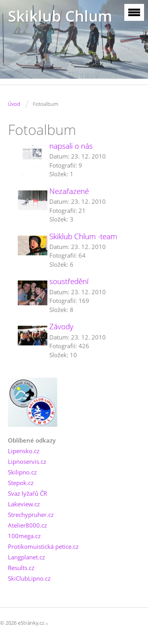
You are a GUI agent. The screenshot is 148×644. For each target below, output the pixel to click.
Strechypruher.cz (31, 515)
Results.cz (21, 568)
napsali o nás (71, 146)
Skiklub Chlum (60, 16)
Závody (61, 327)
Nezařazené (69, 191)
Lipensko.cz (24, 451)
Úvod (14, 104)
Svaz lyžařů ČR (27, 493)
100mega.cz (24, 536)
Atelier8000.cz (27, 525)
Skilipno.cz (22, 472)
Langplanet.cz (26, 557)
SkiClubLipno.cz (29, 578)
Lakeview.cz (24, 504)
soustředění (69, 281)
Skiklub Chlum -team (83, 236)
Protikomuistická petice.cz (43, 546)
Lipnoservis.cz (27, 461)
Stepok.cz (21, 483)
